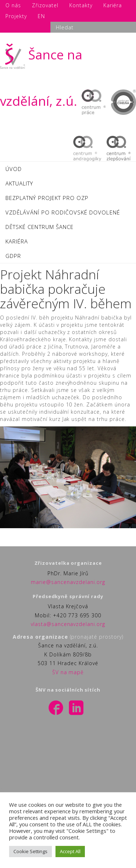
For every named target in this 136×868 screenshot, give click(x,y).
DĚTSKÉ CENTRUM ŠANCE (40, 227)
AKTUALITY (19, 183)
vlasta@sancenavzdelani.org (68, 624)
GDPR (13, 256)
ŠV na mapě (68, 672)
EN (41, 16)
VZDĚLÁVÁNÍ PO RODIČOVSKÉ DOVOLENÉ (63, 212)
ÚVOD (14, 169)
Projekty (16, 16)
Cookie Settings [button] (30, 851)
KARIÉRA (17, 241)
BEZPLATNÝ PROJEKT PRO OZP (47, 198)
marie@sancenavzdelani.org (68, 582)
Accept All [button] (70, 851)
